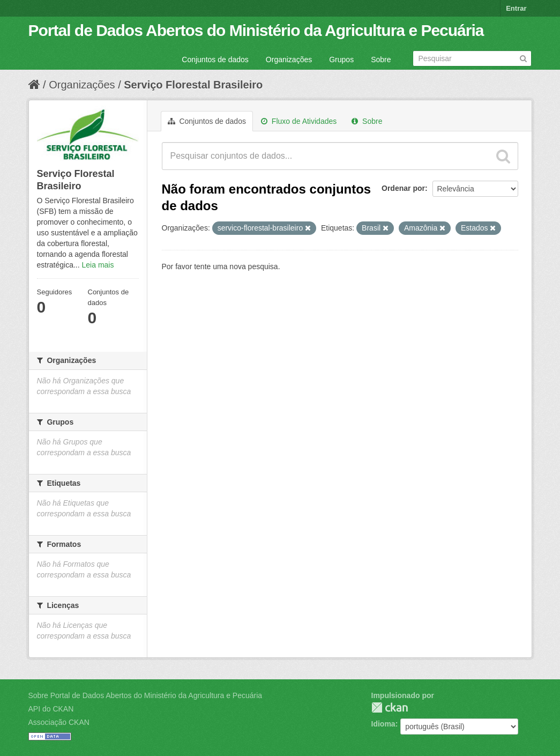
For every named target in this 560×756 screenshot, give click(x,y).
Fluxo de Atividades (299, 121)
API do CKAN (51, 709)
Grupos (341, 60)
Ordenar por (403, 188)
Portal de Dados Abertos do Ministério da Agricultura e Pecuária (256, 30)
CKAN (390, 707)
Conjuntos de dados (215, 60)
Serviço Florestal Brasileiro (193, 85)
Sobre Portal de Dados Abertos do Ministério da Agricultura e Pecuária (145, 695)
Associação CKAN (59, 722)
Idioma (383, 724)
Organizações (289, 60)
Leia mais (98, 265)
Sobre (381, 60)
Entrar (516, 8)
